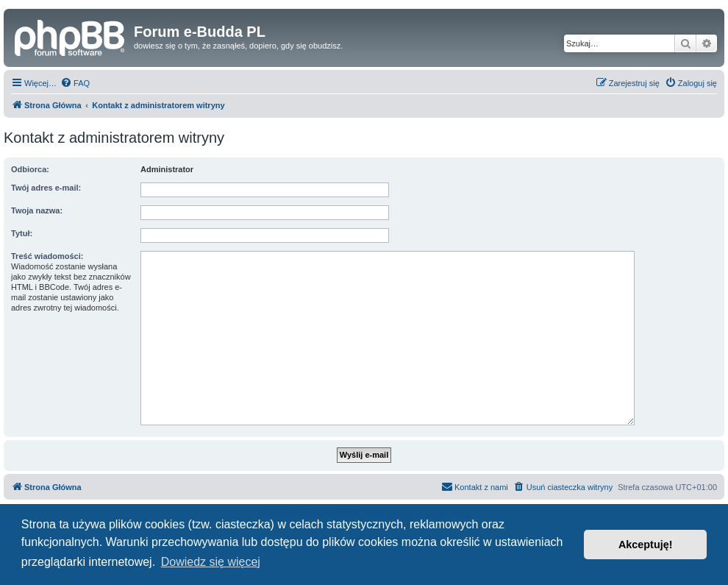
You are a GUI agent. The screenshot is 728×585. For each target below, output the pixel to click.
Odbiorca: (30, 169)
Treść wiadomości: (47, 256)
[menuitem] (75, 83)
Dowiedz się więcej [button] (211, 562)
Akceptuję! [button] (646, 545)
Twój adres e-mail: (46, 188)
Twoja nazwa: (37, 210)
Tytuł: (22, 233)
